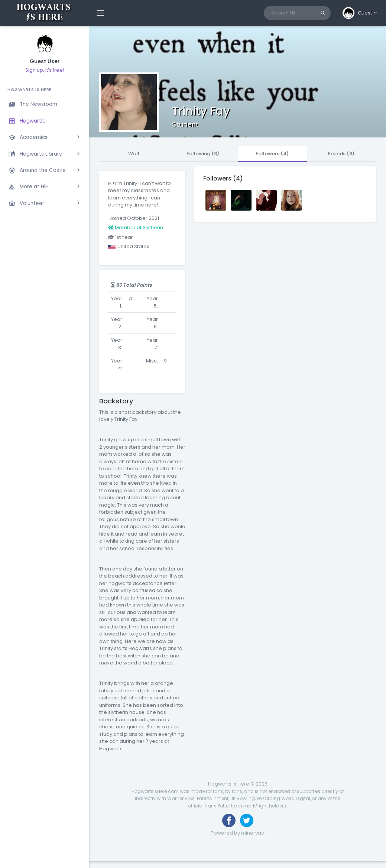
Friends (341, 154)
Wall (134, 154)
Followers (272, 154)
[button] (360, 13)
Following (203, 154)
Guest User (45, 61)
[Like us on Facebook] (229, 820)
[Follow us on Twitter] (247, 820)
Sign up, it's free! (45, 70)
